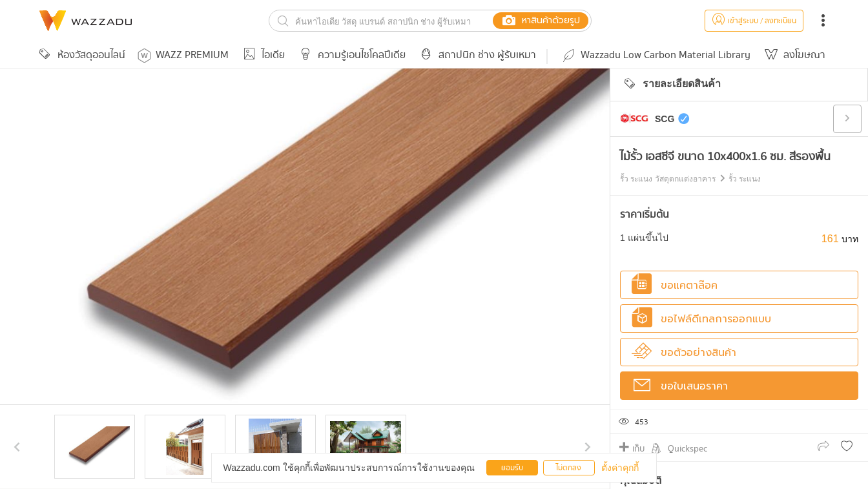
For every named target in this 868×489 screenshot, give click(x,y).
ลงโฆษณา (793, 55)
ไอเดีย (262, 55)
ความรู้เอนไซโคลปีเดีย (350, 55)
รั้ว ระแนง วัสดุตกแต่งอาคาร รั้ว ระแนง (690, 179)
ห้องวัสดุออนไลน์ (80, 55)
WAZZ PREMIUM (183, 55)
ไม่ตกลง (569, 468)
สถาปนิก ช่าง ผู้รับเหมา (476, 55)
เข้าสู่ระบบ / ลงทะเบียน (754, 21)
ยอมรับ (512, 468)
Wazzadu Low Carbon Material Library (656, 55)
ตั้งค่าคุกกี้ (620, 468)
